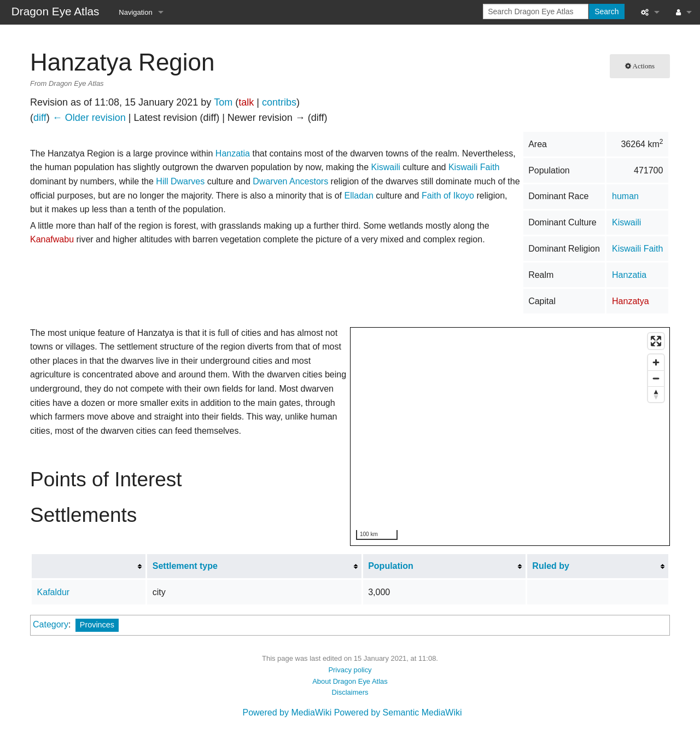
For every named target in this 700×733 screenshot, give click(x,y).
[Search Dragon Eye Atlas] (536, 11)
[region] (511, 437)
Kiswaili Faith (637, 249)
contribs (279, 102)
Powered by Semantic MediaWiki (398, 712)
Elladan (359, 196)
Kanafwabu (52, 239)
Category (51, 624)
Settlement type (185, 566)
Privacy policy (350, 670)
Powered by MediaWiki (287, 712)
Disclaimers (350, 692)
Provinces (97, 625)
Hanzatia (629, 275)
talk (246, 102)
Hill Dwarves (180, 181)
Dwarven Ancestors (290, 181)
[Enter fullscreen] (656, 341)
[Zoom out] (656, 378)
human (625, 196)
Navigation (135, 12)
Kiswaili (626, 222)
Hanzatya (631, 301)
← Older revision (89, 118)
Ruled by (551, 566)
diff (40, 118)
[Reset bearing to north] (656, 394)
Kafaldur (54, 592)
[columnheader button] (89, 566)
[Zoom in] (656, 362)
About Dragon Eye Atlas (350, 681)
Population (391, 566)
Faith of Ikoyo (448, 196)
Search (606, 11)
